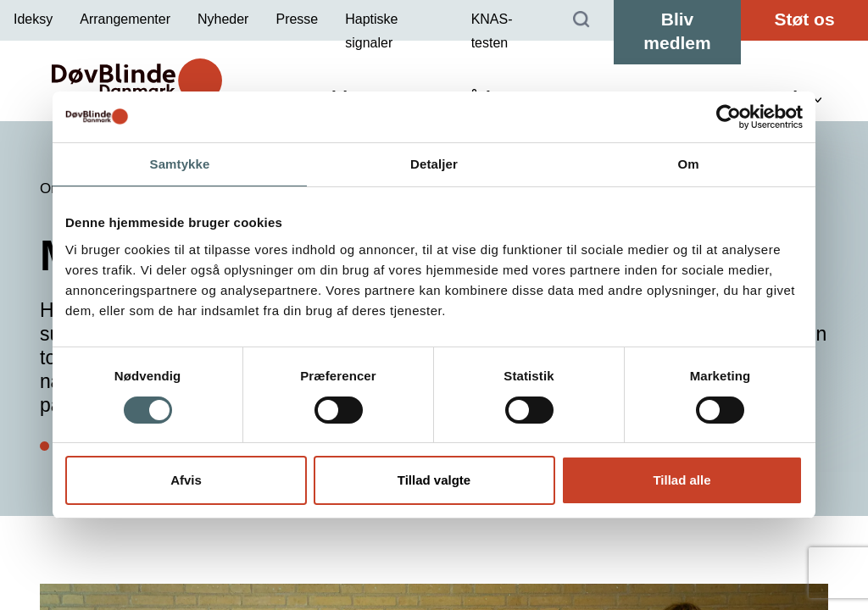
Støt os (804, 19)
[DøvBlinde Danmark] (137, 80)
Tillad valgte (434, 480)
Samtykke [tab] (180, 164)
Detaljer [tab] (434, 164)
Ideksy (33, 19)
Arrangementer (125, 19)
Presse (297, 19)
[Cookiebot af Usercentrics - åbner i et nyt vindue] (729, 117)
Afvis (186, 480)
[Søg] (581, 20)
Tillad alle (682, 480)
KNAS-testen (492, 31)
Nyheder (223, 19)
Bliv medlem (677, 31)
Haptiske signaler (371, 31)
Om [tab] (688, 164)
